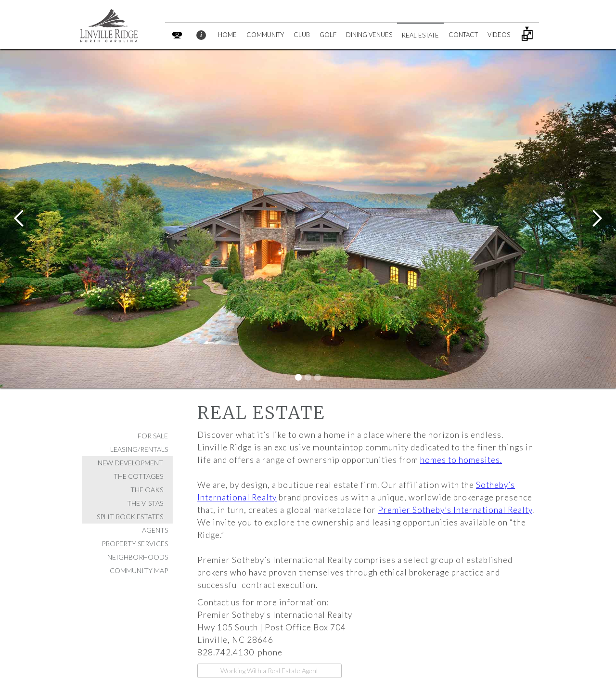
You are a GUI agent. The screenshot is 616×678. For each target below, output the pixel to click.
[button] (19, 219)
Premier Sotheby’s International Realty (455, 510)
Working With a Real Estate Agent (269, 671)
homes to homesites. (461, 460)
